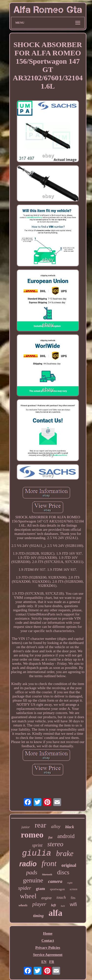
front (49, 863)
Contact (48, 940)
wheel (28, 896)
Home (48, 933)
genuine (33, 880)
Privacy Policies (48, 948)
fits (73, 898)
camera (55, 881)
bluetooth (47, 874)
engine (46, 898)
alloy (56, 826)
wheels (23, 905)
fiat (50, 837)
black (70, 827)
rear (41, 825)
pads (32, 872)
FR (52, 962)
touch (61, 897)
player (39, 904)
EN (44, 962)
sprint (37, 845)
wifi (73, 904)
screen (73, 889)
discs (63, 872)
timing (38, 916)
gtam (41, 889)
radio (28, 864)
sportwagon (57, 889)
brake (65, 853)
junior (26, 827)
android (66, 836)
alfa (55, 913)
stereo (55, 844)
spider (25, 888)
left (53, 905)
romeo (32, 835)
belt (63, 906)
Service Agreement (48, 955)
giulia (37, 853)
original (69, 865)
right (70, 883)
